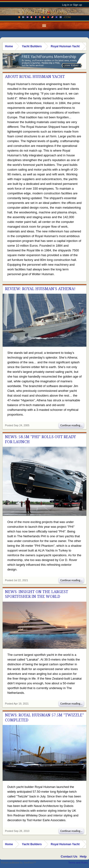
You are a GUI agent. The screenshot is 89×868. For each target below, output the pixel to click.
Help (83, 856)
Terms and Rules (78, 863)
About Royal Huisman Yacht (35, 77)
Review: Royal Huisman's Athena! (40, 289)
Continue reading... (71, 425)
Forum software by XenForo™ (19, 863)
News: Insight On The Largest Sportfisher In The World (37, 594)
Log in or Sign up (72, 5)
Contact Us (69, 856)
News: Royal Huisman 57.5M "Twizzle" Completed (44, 717)
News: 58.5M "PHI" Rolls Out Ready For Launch (40, 439)
